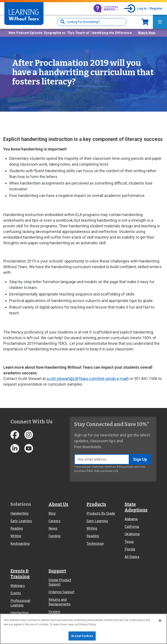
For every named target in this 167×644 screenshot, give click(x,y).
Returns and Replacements (59, 602)
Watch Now (147, 33)
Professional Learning (20, 603)
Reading (17, 528)
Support (57, 571)
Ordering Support (61, 592)
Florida (130, 549)
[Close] (160, 621)
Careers (54, 521)
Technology (95, 544)
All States (132, 557)
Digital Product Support (60, 582)
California (132, 527)
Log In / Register (150, 8)
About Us (58, 504)
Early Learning (21, 521)
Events (16, 593)
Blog (52, 513)
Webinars (18, 586)
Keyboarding (20, 544)
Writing (16, 536)
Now (145, 22)
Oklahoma (132, 534)
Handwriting (19, 513)
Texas (129, 542)
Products (96, 504)
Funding (54, 536)
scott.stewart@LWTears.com (88, 379)
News (53, 528)
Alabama (131, 519)
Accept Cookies (82, 636)
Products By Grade (101, 513)
